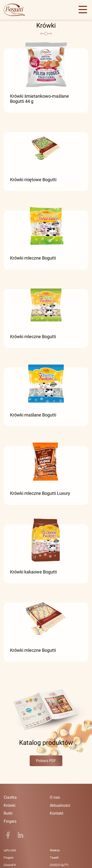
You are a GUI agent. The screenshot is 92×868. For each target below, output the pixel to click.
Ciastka (10, 797)
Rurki (8, 813)
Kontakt (57, 813)
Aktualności (60, 805)
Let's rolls (10, 850)
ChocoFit (10, 865)
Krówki (10, 805)
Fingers (10, 821)
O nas (55, 797)
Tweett (54, 858)
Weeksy (55, 850)
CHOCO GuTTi (59, 865)
